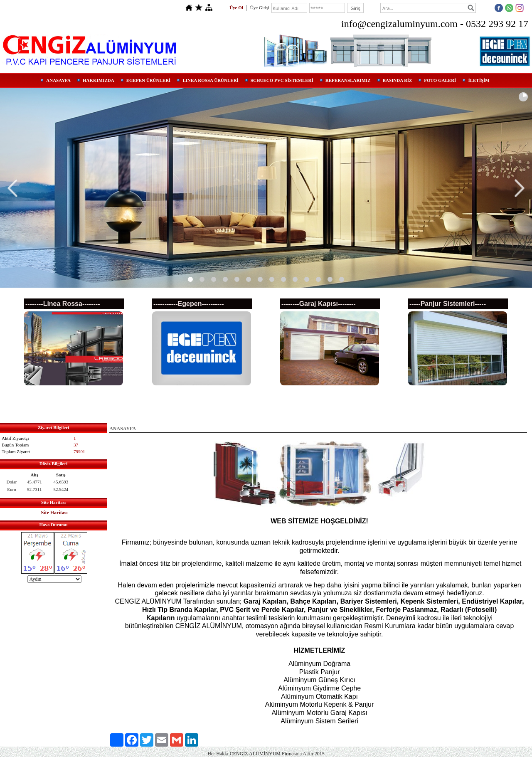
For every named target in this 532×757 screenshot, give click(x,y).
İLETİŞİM (479, 80)
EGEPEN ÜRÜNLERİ (149, 80)
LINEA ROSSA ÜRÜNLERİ (210, 80)
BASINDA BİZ (398, 80)
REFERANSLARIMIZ (348, 80)
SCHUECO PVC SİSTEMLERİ (282, 80)
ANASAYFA (58, 80)
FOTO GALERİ (440, 80)
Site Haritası (54, 513)
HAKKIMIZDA (99, 80)
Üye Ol (236, 7)
